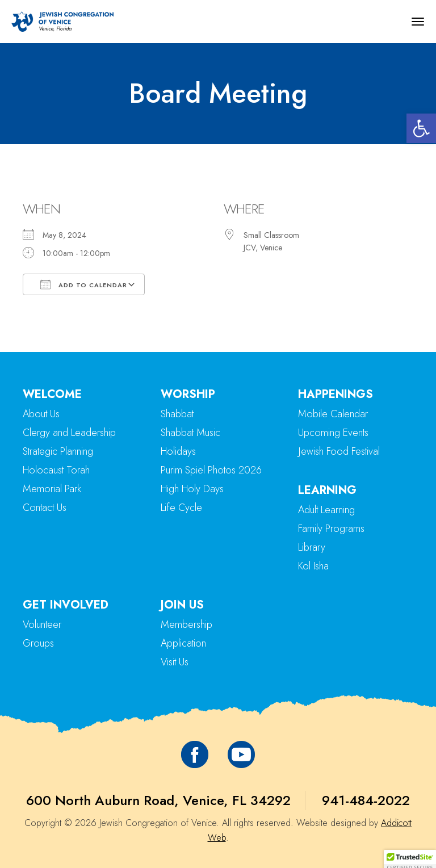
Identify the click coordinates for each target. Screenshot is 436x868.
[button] (421, 128)
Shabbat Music (190, 433)
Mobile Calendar (333, 414)
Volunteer (42, 624)
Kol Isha (313, 566)
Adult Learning (326, 510)
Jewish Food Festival (339, 451)
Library (312, 547)
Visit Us (175, 662)
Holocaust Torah (56, 470)
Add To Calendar (84, 284)
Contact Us (45, 508)
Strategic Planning (58, 451)
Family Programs (331, 529)
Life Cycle (181, 508)
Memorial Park (52, 489)
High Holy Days (192, 489)
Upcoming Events (333, 433)
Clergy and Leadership (69, 433)
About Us (41, 414)
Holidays (178, 451)
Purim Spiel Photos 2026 (211, 470)
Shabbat (177, 414)
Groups (38, 643)
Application (183, 643)
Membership (186, 624)
